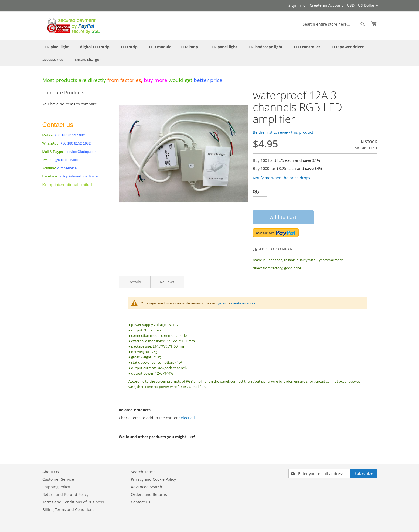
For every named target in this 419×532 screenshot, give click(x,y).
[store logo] (72, 26)
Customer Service (58, 479)
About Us (51, 472)
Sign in (221, 303)
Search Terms (143, 472)
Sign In (295, 5)
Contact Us (141, 502)
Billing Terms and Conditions (68, 509)
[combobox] (334, 24)
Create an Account (326, 5)
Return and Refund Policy (65, 494)
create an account (246, 303)
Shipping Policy (56, 487)
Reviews (167, 282)
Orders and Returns (149, 494)
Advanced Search (147, 487)
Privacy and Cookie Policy (153, 479)
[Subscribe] (364, 473)
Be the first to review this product (283, 132)
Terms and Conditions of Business (73, 502)
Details (135, 282)
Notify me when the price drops (282, 178)
